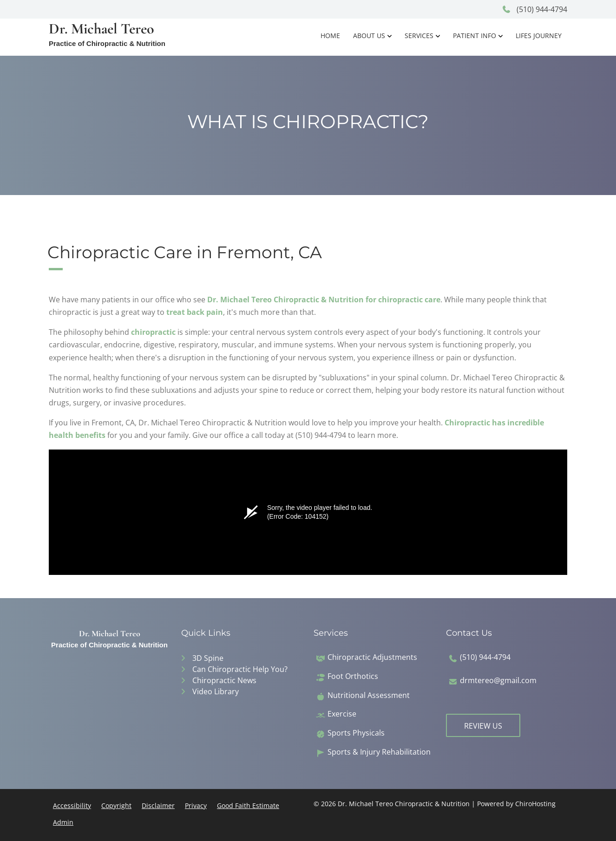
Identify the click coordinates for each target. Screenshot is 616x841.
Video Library (216, 691)
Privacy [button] (196, 805)
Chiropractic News (224, 680)
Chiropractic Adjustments (372, 657)
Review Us (483, 726)
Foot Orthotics (353, 676)
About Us (369, 36)
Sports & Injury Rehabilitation (379, 752)
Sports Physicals (356, 733)
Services (419, 36)
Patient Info (475, 36)
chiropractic (153, 332)
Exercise (342, 714)
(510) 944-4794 (534, 9)
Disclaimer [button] (158, 805)
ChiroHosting (535, 804)
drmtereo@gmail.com (498, 681)
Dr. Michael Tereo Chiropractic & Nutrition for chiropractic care (324, 300)
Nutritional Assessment (369, 695)
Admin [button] (63, 822)
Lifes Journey (539, 36)
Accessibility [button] (72, 805)
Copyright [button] (116, 805)
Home (330, 36)
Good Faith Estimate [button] (248, 805)
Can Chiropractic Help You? (240, 669)
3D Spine (208, 658)
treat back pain (195, 312)
